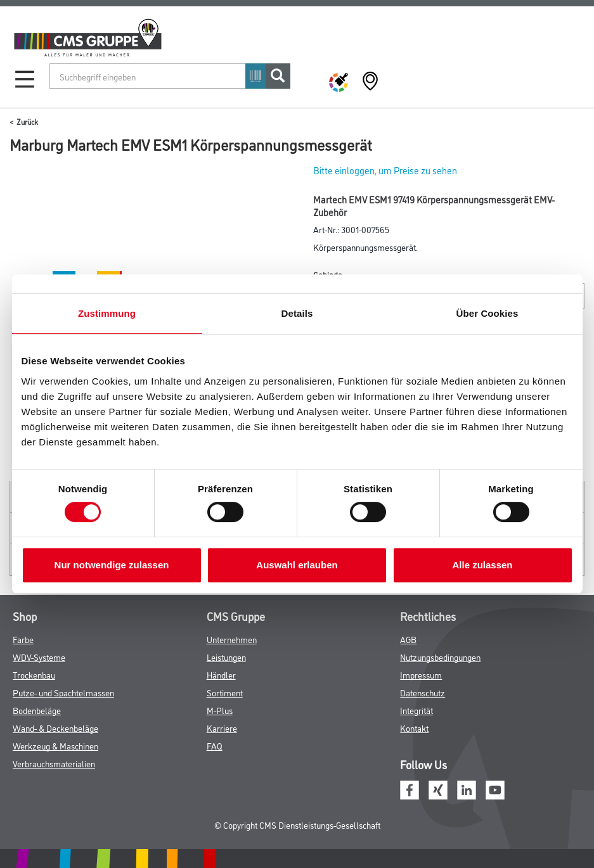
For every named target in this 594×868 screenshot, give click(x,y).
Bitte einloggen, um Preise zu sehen (385, 170)
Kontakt (414, 728)
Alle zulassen (482, 565)
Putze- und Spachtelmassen (63, 692)
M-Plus (220, 710)
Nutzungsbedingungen (440, 657)
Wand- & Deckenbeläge (55, 728)
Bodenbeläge (37, 710)
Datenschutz (423, 692)
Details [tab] (297, 313)
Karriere (222, 728)
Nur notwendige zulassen (112, 565)
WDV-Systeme (39, 657)
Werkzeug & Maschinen (55, 745)
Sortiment (225, 692)
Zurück (27, 121)
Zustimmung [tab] (107, 313)
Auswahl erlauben (297, 565)
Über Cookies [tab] (487, 313)
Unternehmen (232, 639)
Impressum (421, 674)
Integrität (416, 710)
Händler (221, 674)
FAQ (215, 745)
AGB (408, 639)
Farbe (23, 639)
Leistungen (226, 657)
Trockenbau (34, 674)
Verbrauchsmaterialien (54, 763)
